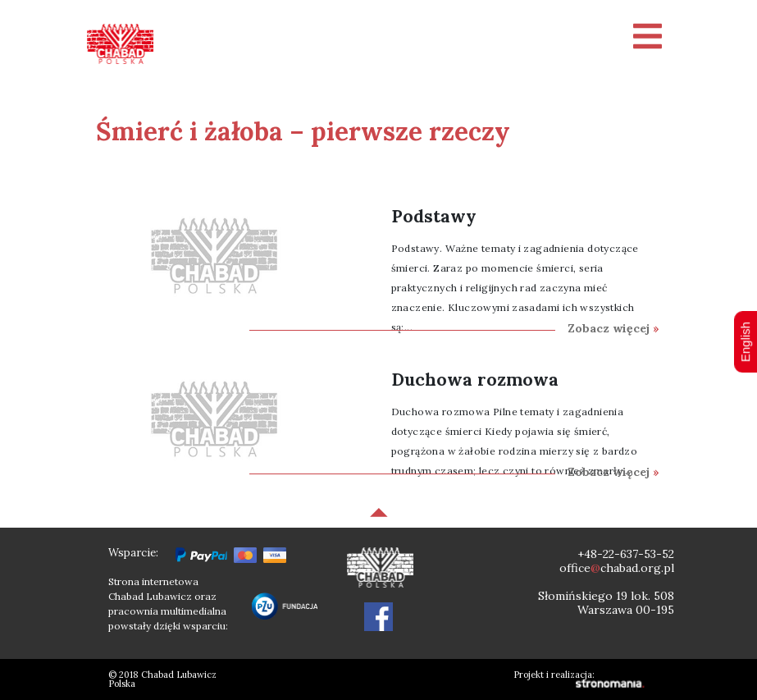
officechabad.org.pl (617, 568)
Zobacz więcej (613, 328)
